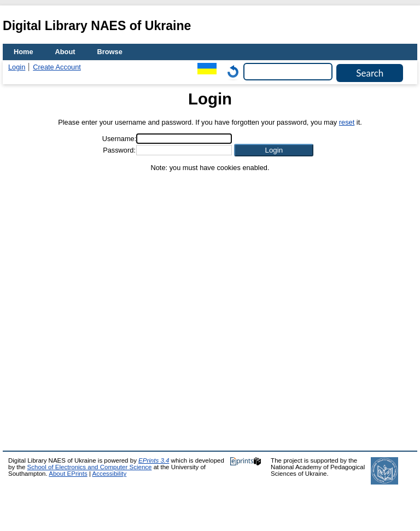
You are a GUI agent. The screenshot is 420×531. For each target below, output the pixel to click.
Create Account (57, 67)
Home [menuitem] (24, 52)
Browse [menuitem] (110, 52)
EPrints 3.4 (154, 460)
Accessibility (109, 474)
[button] (274, 150)
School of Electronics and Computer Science (90, 467)
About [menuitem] (65, 52)
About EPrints (68, 474)
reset (347, 122)
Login (17, 67)
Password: (119, 150)
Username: (119, 139)
